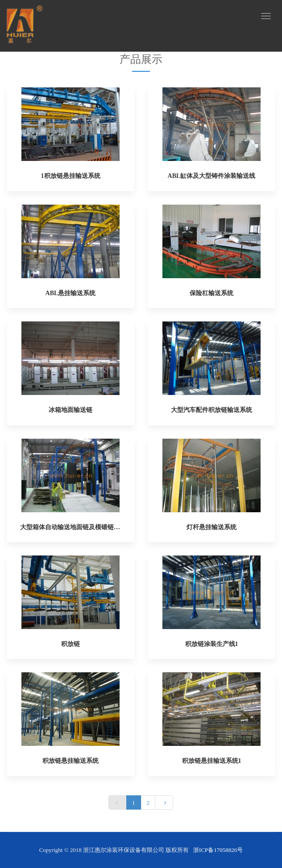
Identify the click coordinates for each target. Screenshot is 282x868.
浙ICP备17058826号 (218, 850)
